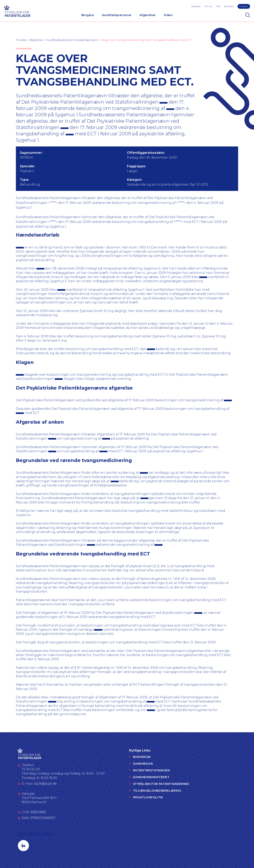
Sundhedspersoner (117, 15)
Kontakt (229, 6)
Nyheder (196, 6)
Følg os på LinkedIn (36, 834)
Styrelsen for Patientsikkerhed (161, 784)
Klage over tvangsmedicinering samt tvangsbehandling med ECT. (146, 40)
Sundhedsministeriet (151, 777)
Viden (168, 15)
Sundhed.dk (143, 764)
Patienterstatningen (151, 770)
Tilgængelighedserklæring (157, 791)
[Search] (248, 15)
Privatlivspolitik (148, 797)
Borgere (88, 15)
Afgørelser (148, 15)
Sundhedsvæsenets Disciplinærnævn (72, 40)
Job (218, 6)
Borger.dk (142, 757)
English (244, 6)
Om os (208, 6)
